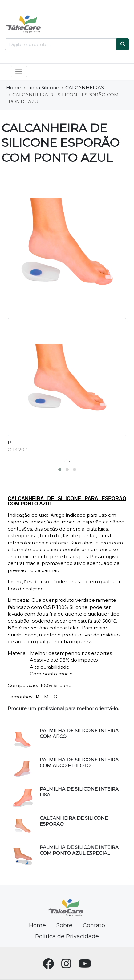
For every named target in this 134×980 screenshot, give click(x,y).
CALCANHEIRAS (85, 88)
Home (14, 88)
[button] (60, 469)
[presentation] (65, 461)
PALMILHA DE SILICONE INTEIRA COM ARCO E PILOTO (79, 763)
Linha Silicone (43, 88)
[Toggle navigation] (19, 72)
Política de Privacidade (67, 936)
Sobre (64, 925)
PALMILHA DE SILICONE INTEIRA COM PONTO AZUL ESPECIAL (79, 850)
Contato (94, 925)
